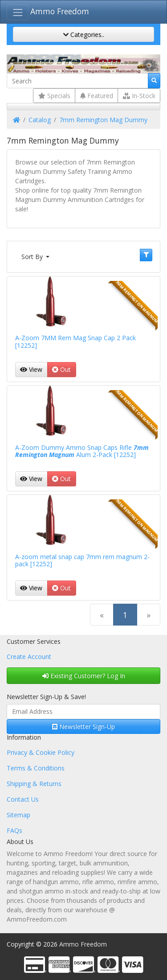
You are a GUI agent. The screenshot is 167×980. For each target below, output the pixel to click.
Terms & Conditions (36, 768)
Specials (54, 96)
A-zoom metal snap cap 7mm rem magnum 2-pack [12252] (82, 560)
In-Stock (139, 96)
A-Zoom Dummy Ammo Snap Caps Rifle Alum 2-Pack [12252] (82, 451)
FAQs (14, 830)
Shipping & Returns (34, 784)
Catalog (40, 120)
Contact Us (23, 799)
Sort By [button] (33, 257)
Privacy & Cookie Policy (41, 752)
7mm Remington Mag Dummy (103, 120)
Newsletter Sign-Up (83, 727)
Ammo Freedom (60, 11)
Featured (97, 96)
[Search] (77, 81)
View (31, 369)
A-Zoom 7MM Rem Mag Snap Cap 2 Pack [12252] (75, 342)
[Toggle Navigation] (18, 12)
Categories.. (84, 35)
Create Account (29, 657)
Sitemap (18, 815)
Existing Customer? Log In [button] (84, 676)
